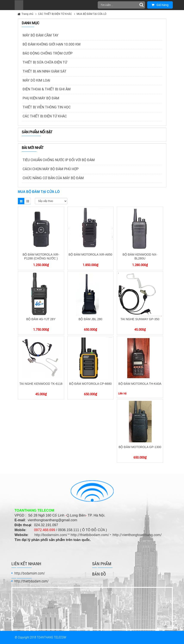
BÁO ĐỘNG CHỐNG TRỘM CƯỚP (48, 53)
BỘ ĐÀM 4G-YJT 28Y (41, 319)
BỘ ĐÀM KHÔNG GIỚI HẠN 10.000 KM (52, 44)
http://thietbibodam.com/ (90, 535)
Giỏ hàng (160, 5)
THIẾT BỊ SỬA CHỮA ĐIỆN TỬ (45, 62)
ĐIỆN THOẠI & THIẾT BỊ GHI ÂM (47, 89)
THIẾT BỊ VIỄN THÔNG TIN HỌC (47, 107)
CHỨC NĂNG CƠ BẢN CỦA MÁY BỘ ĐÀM (53, 178)
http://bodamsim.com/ (51, 535)
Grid (21, 201)
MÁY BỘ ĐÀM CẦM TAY (41, 35)
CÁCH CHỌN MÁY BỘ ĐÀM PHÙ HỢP (51, 169)
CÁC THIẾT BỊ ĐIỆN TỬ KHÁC (55, 14)
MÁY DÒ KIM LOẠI (36, 80)
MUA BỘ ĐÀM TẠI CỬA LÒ (91, 14)
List (28, 201)
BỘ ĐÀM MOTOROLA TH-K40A (140, 384)
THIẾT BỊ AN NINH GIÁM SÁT (45, 71)
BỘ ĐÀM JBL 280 (90, 319)
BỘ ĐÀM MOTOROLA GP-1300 (140, 447)
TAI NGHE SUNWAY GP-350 (140, 319)
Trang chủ (27, 14)
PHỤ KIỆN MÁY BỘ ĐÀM (41, 98)
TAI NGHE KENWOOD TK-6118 (41, 384)
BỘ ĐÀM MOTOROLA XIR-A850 (90, 255)
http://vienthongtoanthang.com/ (137, 535)
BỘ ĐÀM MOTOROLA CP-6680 (90, 384)
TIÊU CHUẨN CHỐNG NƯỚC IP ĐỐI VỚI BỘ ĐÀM (59, 160)
